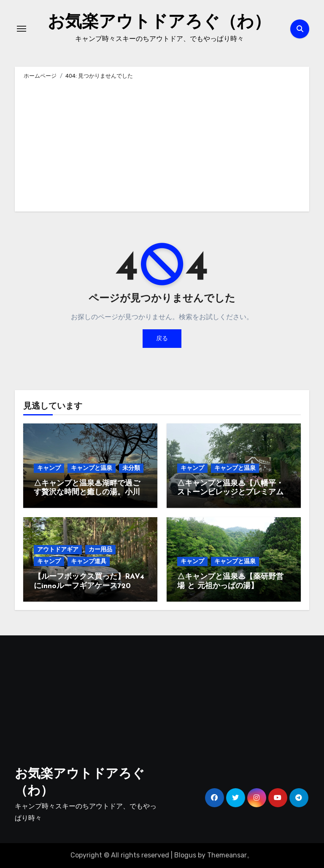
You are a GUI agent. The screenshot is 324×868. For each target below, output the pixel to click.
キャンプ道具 (89, 561)
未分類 (131, 468)
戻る (162, 338)
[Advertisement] (163, 144)
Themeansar (227, 855)
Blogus (185, 855)
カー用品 (100, 549)
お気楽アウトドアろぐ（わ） (159, 23)
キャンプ (49, 468)
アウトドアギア (58, 549)
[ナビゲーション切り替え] (22, 29)
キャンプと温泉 (92, 468)
